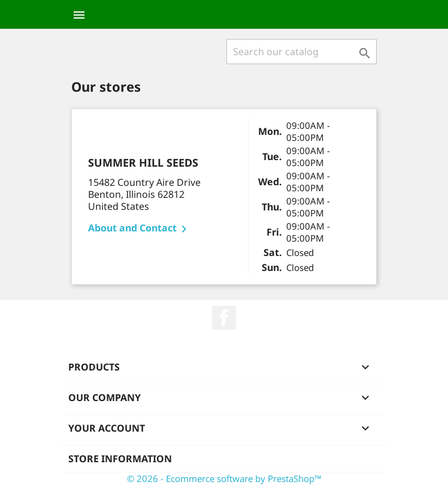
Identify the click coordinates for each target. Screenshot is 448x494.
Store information (120, 459)
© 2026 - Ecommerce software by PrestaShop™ (224, 478)
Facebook (224, 318)
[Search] (302, 52)
